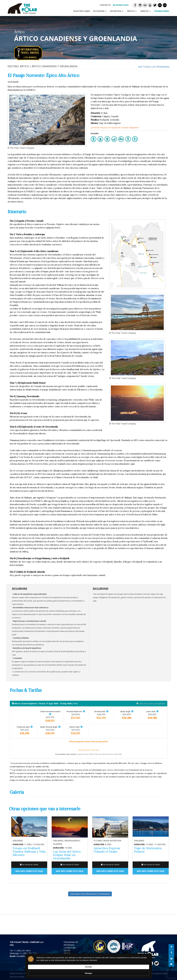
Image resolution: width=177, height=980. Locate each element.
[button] (50, 714)
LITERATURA (70, 948)
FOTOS (67, 951)
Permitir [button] (127, 971)
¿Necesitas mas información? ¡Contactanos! (90, 894)
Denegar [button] (142, 971)
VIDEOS (67, 953)
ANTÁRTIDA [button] (117, 11)
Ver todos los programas (154, 67)
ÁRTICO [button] (132, 11)
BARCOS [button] (146, 11)
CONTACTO (105, 5)
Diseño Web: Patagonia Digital (155, 973)
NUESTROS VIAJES (82, 11)
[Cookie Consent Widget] (89, 971)
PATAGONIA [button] (100, 11)
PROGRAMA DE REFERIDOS (71, 944)
